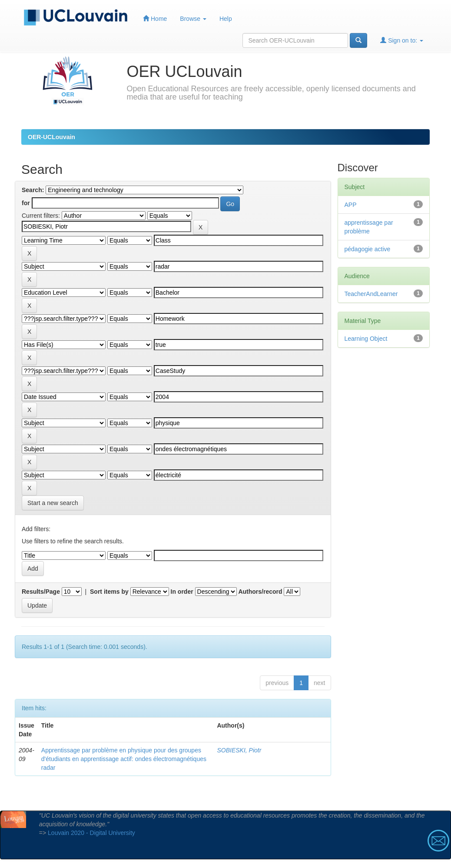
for (26, 203)
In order (182, 592)
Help (226, 19)
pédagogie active (368, 249)
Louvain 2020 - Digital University (91, 833)
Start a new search (53, 503)
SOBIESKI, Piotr (239, 750)
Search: (33, 190)
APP (351, 205)
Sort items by (109, 592)
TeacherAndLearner (371, 294)
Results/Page (41, 592)
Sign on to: (402, 40)
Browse (193, 19)
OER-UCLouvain (51, 137)
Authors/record (260, 592)
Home (155, 18)
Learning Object (366, 339)
